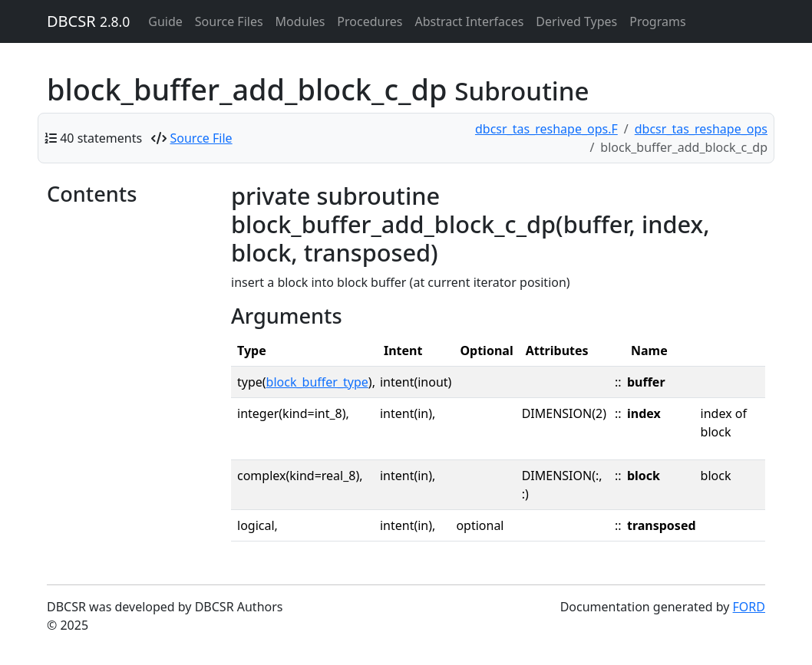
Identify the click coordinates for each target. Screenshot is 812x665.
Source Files (229, 21)
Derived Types (576, 21)
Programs (657, 21)
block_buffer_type (317, 382)
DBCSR (88, 21)
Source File (201, 138)
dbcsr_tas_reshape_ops (701, 129)
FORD (749, 607)
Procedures (370, 21)
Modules (300, 21)
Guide (165, 21)
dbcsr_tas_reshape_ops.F (546, 129)
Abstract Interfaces (469, 21)
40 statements (101, 138)
